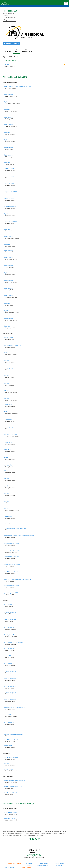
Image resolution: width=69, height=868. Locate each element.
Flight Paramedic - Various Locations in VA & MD (17, 87)
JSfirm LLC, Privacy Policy (34, 856)
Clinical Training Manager (11, 757)
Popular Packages (26, 867)
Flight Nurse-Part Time (10, 818)
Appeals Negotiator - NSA (11, 593)
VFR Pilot (6, 64)
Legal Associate (8, 746)
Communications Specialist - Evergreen (15, 528)
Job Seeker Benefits (43, 863)
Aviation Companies (43, 865)
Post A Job (59, 865)
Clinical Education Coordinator (12, 572)
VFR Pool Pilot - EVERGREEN (12, 345)
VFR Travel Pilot (8, 338)
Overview (8, 51)
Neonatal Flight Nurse (10, 206)
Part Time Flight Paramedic (11, 812)
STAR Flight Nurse (9, 168)
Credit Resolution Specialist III (12, 564)
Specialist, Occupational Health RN (13, 734)
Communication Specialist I (11, 557)
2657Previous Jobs (27, 50)
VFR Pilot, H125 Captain (10, 435)
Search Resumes (10, 867)
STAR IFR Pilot (8, 450)
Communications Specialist (11, 543)
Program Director (8, 769)
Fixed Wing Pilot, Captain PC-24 (13, 787)
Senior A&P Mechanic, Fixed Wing (13, 642)
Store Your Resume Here (12, 864)
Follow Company (11, 43)
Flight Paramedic (8, 94)
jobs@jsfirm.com (34, 854)
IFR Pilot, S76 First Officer (11, 792)
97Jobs (17, 50)
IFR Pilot (6, 353)
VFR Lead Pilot (8, 465)
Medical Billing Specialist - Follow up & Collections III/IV (19, 536)
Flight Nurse (7, 102)
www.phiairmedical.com (9, 21)
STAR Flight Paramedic (10, 191)
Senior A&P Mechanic (10, 605)
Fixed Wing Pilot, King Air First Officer (14, 781)
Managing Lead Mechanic (11, 635)
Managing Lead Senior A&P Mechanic (14, 707)
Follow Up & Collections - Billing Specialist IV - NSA (18, 579)
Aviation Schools (59, 863)
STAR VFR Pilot (8, 368)
